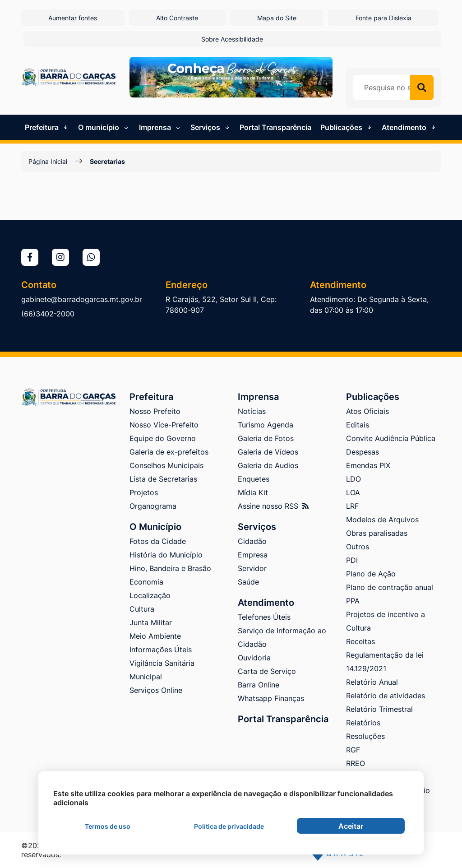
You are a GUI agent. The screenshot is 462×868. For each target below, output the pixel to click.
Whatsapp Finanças (271, 698)
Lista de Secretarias (163, 479)
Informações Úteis (161, 650)
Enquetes (254, 479)
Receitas (360, 641)
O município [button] (104, 127)
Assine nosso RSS (273, 506)
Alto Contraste (177, 18)
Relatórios (363, 723)
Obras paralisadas (377, 533)
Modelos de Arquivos (382, 520)
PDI (352, 560)
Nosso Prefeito (155, 411)
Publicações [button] (347, 127)
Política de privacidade (229, 826)
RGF (353, 750)
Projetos (144, 492)
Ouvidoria (254, 658)
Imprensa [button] (160, 127)
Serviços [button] (211, 127)
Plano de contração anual (390, 587)
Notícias (252, 411)
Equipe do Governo (163, 438)
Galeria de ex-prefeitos (169, 452)
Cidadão (252, 541)
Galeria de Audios (268, 465)
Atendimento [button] (409, 127)
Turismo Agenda (266, 425)
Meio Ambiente (155, 636)
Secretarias (107, 161)
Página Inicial (48, 161)
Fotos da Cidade (158, 541)
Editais (358, 425)
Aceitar (351, 826)
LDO (353, 479)
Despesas (363, 452)
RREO (356, 763)
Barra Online (259, 685)
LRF (352, 506)
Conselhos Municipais (166, 465)
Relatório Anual (372, 682)
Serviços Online (156, 690)
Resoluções (365, 736)
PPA (353, 601)
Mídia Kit (253, 492)
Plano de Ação (371, 574)
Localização (150, 595)
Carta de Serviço (267, 671)
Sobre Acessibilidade (232, 39)
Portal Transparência (275, 127)
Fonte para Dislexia (383, 18)
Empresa (253, 555)
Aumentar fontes (73, 18)
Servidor (252, 568)
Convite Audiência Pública (391, 438)
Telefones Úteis (264, 617)
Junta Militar (151, 622)
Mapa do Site (277, 18)
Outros (358, 547)
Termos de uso (108, 826)
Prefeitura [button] (47, 127)
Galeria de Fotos (266, 438)
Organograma (153, 506)
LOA (353, 492)
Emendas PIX (368, 465)
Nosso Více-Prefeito (164, 425)
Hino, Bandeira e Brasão (170, 568)
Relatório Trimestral (379, 709)
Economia (146, 582)
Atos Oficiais (367, 411)
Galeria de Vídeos (268, 452)
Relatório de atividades (386, 696)
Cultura (142, 609)
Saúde (248, 582)
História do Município (166, 555)
